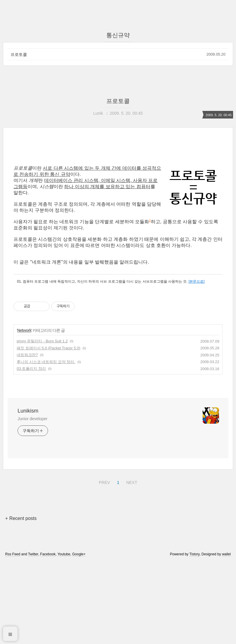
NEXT (131, 564)
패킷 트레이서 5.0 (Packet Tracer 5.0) (48, 430)
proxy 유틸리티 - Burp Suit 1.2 (42, 423)
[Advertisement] (118, 195)
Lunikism (28, 493)
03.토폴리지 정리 (31, 450)
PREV (104, 564)
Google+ (79, 636)
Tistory (195, 636)
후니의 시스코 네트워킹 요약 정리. (46, 444)
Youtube (64, 636)
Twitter (33, 636)
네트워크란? (27, 437)
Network (24, 412)
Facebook (48, 636)
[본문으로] (197, 363)
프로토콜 (19, 54)
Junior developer (33, 501)
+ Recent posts (21, 600)
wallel (226, 636)
